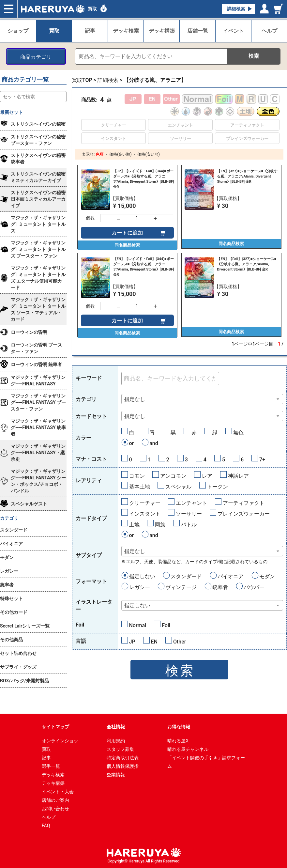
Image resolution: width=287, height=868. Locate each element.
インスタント (145, 514)
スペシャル (178, 487)
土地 (134, 525)
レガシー (140, 587)
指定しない (142, 576)
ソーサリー (189, 514)
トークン (218, 487)
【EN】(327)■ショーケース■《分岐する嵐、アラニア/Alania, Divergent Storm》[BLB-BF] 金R (247, 176)
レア (207, 476)
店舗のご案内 (55, 800)
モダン (267, 576)
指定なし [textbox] (135, 399)
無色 (238, 433)
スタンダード (186, 576)
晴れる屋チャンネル (188, 749)
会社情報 (116, 727)
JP (132, 642)
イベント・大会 (58, 792)
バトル (189, 525)
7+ (262, 460)
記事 (46, 758)
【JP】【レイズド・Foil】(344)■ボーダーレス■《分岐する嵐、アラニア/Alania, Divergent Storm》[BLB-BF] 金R (144, 179)
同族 (160, 525)
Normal (138, 625)
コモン (137, 476)
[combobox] (202, 399)
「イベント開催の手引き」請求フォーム (206, 759)
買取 (92, 9)
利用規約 (116, 741)
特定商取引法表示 (123, 759)
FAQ (46, 826)
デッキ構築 (53, 783)
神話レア (238, 476)
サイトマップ (55, 727)
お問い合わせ (55, 809)
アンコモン (173, 476)
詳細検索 (236, 9)
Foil (166, 625)
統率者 (220, 587)
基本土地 (140, 487)
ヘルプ (49, 817)
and (154, 443)
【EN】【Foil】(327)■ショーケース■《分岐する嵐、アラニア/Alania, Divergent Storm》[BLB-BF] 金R (247, 264)
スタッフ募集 (120, 749)
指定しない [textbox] (137, 605)
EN (154, 642)
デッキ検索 (53, 775)
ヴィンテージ (181, 587)
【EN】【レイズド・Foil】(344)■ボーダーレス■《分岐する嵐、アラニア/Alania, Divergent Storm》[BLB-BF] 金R (144, 267)
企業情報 (116, 775)
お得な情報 (179, 727)
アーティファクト (244, 503)
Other (180, 642)
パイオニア (231, 576)
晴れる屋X (178, 741)
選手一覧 (51, 766)
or (132, 443)
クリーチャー (145, 503)
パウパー (254, 587)
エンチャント (191, 503)
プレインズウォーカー (244, 514)
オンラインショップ (60, 742)
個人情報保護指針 (123, 767)
